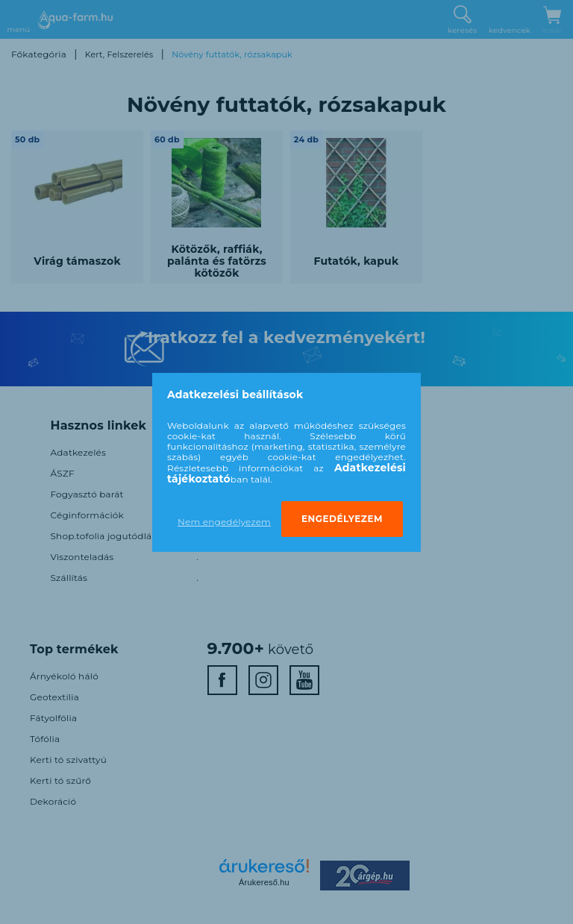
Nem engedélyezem (224, 522)
